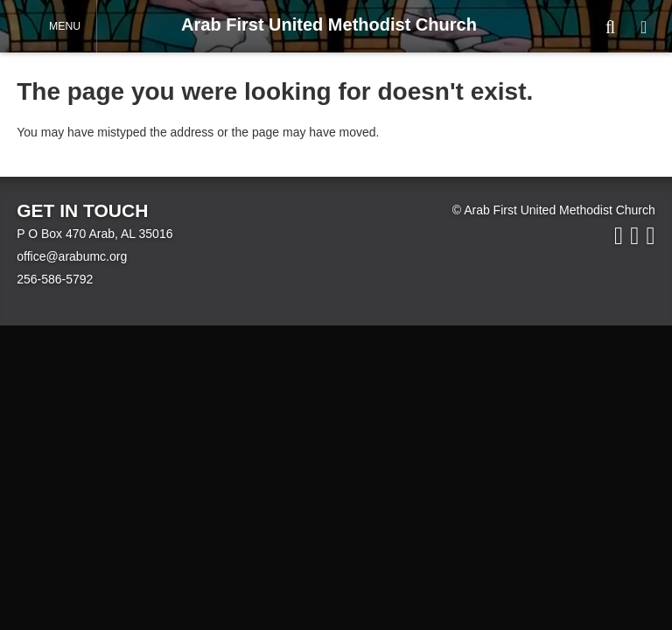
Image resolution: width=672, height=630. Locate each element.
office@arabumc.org (72, 256)
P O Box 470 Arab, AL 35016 (94, 234)
